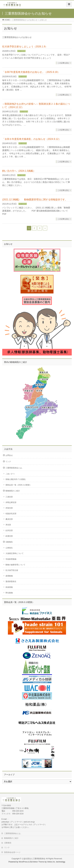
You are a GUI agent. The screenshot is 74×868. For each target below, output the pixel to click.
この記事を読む (63, 63)
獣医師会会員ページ (12, 852)
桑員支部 (9, 519)
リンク (8, 462)
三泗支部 (9, 497)
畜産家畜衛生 (11, 581)
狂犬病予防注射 (12, 570)
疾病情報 (9, 587)
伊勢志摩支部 (11, 502)
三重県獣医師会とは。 (15, 468)
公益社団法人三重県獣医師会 (34, 859)
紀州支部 (9, 530)
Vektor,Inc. (51, 862)
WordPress (23, 862)
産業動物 (9, 576)
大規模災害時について (15, 553)
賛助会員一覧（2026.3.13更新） (18, 485)
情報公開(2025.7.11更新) (16, 479)
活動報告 (9, 542)
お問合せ (9, 455)
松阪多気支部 (11, 514)
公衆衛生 (9, 548)
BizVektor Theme (37, 862)
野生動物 (9, 593)
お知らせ (21, 51)
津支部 (8, 525)
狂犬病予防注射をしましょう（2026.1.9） (25, 47)
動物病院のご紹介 (13, 491)
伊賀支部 (9, 508)
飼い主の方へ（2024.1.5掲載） (19, 171)
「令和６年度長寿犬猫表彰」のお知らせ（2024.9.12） (32, 139)
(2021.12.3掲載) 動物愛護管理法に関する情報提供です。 (35, 200)
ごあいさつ (10, 474)
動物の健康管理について (15, 565)
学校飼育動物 (11, 559)
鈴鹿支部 (9, 536)
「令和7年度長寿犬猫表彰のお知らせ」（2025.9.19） (31, 72)
